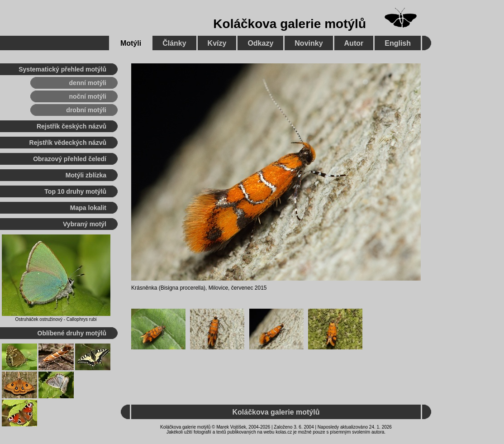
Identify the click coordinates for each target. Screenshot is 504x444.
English (398, 43)
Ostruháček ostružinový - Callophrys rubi (56, 319)
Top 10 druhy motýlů (75, 191)
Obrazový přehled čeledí (70, 159)
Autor (354, 43)
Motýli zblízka (86, 175)
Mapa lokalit (88, 208)
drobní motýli (86, 110)
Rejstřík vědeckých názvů (68, 143)
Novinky (309, 43)
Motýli (131, 43)
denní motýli (88, 83)
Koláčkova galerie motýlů (290, 24)
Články (174, 43)
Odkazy (260, 43)
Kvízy (217, 43)
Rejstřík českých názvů (71, 126)
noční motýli (88, 96)
